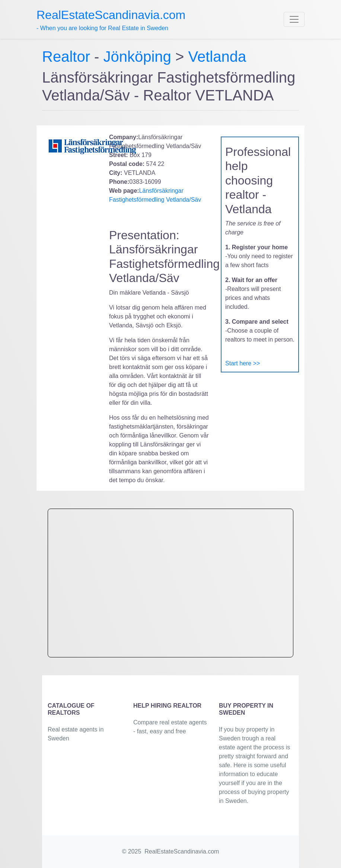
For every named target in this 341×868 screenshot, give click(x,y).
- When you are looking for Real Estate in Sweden (111, 20)
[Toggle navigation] (294, 19)
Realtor (68, 57)
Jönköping (137, 57)
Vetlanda (217, 57)
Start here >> (243, 363)
